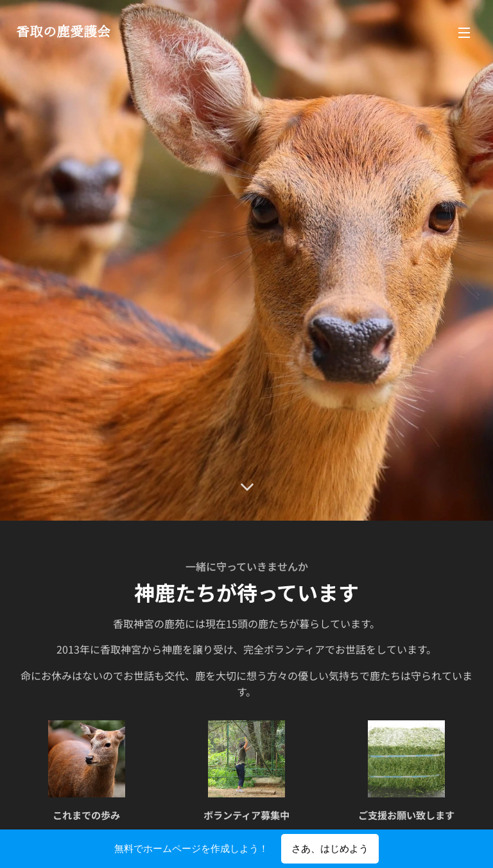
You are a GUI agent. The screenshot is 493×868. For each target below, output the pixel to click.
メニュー (464, 33)
